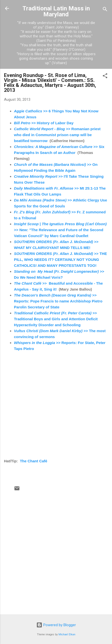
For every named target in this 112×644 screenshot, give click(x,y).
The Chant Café (34, 461)
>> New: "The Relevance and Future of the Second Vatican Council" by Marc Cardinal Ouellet (60, 230)
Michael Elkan (67, 634)
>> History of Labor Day (44, 123)
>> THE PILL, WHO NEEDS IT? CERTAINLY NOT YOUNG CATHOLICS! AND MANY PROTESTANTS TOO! (60, 260)
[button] (105, 77)
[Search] (105, 10)
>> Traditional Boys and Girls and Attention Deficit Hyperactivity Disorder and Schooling (56, 319)
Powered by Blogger (56, 625)
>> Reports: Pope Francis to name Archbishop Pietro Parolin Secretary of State (58, 301)
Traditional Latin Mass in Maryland (56, 11)
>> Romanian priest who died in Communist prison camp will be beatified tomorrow (57, 135)
